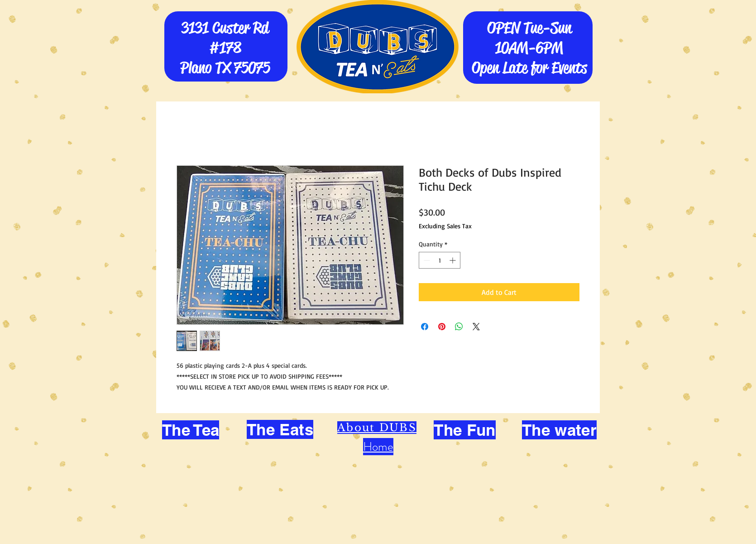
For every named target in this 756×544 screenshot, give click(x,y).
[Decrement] (426, 260)
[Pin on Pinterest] (442, 327)
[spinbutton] (440, 260)
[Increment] (453, 260)
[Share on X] (476, 327)
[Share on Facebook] (425, 327)
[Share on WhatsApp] (459, 327)
